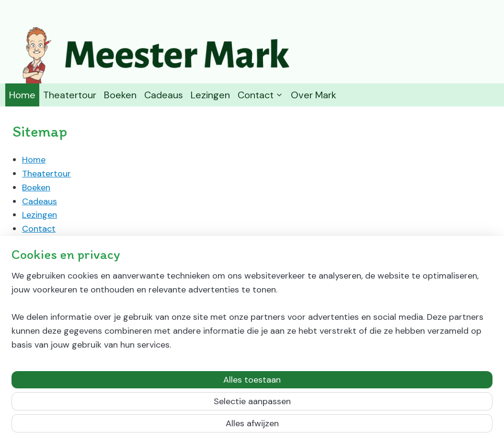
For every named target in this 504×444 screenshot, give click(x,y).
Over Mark (314, 95)
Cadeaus (164, 95)
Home (22, 95)
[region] (189, 383)
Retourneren (56, 257)
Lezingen (210, 95)
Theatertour (70, 95)
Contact (260, 95)
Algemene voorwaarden (79, 243)
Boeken (120, 95)
